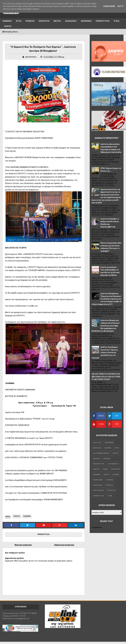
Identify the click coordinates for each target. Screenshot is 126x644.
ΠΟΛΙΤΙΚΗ (110, 480)
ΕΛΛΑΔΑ (107, 459)
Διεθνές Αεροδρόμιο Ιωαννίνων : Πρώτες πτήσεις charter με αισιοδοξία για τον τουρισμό (105, 352)
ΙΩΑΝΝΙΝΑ (7, 21)
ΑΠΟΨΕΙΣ (108, 448)
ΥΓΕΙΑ (116, 21)
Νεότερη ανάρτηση (23, 545)
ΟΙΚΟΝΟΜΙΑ (86, 21)
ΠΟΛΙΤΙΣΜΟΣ (98, 485)
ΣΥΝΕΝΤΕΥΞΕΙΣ (99, 496)
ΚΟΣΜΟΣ (116, 475)
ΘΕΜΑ (105, 469)
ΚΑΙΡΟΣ (7, 26)
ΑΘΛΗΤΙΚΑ (97, 448)
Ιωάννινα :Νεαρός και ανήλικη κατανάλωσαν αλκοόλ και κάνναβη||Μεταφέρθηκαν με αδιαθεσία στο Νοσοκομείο (106, 326)
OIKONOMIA (109, 443)
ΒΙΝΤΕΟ (57, 21)
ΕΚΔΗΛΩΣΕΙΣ (70, 21)
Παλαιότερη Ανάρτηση (64, 545)
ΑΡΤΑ (18, 21)
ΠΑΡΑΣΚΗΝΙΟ (98, 480)
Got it (121, 6)
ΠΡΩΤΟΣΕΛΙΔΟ (98, 490)
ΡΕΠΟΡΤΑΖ (112, 490)
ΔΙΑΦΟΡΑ (97, 459)
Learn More (109, 6)
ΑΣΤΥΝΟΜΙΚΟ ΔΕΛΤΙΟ (101, 453)
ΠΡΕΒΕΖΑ (30, 21)
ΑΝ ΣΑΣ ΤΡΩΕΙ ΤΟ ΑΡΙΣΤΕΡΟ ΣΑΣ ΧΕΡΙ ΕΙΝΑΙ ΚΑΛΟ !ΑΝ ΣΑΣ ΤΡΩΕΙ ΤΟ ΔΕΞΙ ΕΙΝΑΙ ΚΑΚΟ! (106, 377)
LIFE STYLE (97, 443)
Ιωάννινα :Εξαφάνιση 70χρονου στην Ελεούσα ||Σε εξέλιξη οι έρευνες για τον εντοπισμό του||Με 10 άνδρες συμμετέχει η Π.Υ (106, 299)
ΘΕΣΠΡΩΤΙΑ (44, 21)
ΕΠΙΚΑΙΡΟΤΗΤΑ (102, 21)
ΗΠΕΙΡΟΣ (17, 516)
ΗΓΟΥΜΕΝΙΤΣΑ (113, 464)
